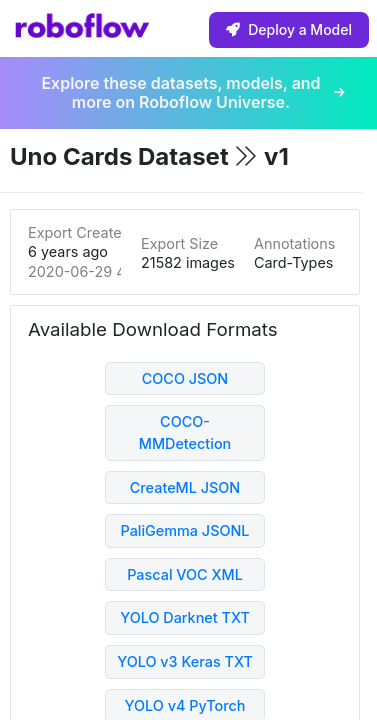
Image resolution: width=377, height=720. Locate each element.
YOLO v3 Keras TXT (185, 661)
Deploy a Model (289, 29)
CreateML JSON (185, 487)
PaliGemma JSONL (184, 530)
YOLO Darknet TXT (185, 617)
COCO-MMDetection (185, 432)
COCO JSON (185, 378)
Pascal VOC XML (185, 574)
